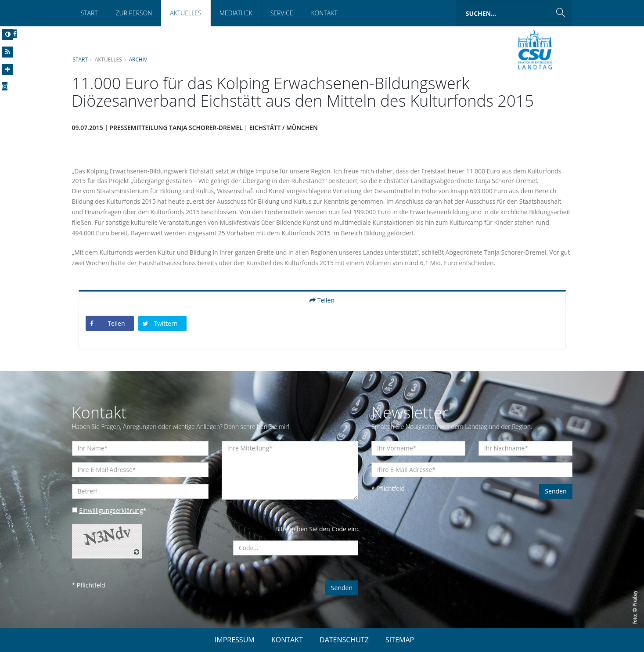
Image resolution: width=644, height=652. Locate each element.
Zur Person (134, 13)
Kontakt (324, 13)
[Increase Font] (8, 70)
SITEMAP (400, 640)
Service (282, 13)
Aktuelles (185, 13)
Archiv (138, 59)
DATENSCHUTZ (344, 640)
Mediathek (236, 13)
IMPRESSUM (235, 640)
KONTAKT (287, 640)
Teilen (322, 300)
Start (89, 13)
